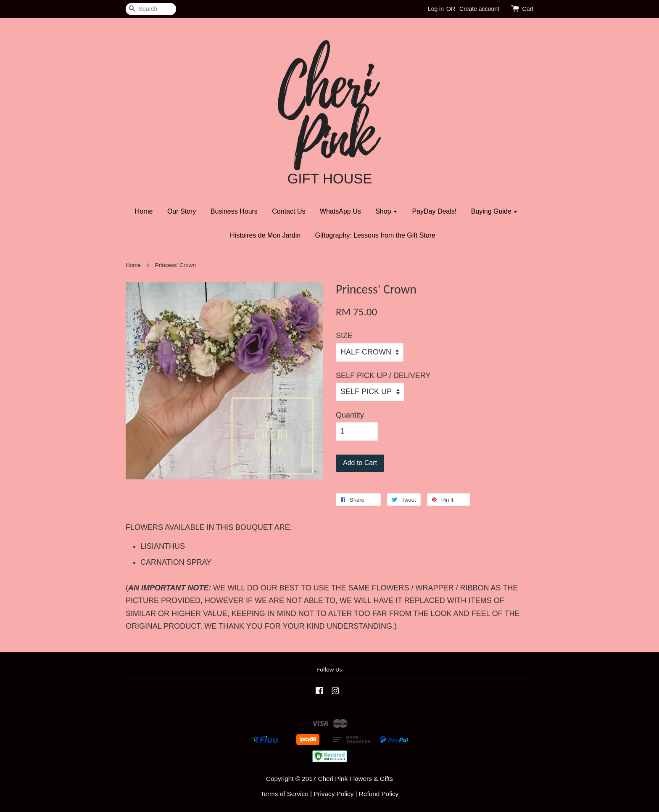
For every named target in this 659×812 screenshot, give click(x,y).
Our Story (182, 211)
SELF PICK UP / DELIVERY (383, 376)
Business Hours (234, 211)
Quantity (350, 415)
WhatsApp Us (340, 211)
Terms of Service (285, 794)
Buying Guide (495, 211)
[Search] (151, 9)
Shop (386, 211)
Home (144, 211)
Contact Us (289, 211)
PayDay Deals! (434, 211)
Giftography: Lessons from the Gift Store (375, 235)
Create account (479, 9)
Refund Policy (379, 794)
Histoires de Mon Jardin (265, 235)
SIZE (344, 336)
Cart (528, 9)
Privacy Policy (333, 794)
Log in (436, 9)
